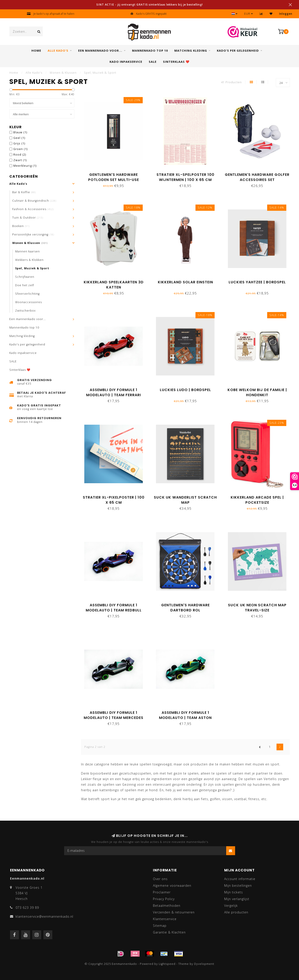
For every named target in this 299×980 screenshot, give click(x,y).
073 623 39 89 (27, 908)
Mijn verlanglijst (237, 899)
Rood (20, 155)
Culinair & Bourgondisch (34, 201)
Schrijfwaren (25, 277)
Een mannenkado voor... (100, 51)
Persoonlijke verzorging (33, 234)
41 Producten (231, 82)
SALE (153, 62)
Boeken (21, 226)
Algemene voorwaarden (172, 886)
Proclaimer (162, 892)
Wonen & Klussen (30, 243)
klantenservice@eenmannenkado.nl (44, 916)
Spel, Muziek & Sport (32, 268)
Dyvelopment (204, 964)
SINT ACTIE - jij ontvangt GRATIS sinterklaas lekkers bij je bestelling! (150, 5)
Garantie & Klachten (169, 932)
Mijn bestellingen (238, 886)
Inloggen (286, 14)
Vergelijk (231, 906)
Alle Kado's (58, 51)
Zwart (20, 160)
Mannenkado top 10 (150, 51)
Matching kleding (191, 51)
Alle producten (236, 912)
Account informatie (240, 879)
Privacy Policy (164, 899)
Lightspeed (167, 964)
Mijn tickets (234, 892)
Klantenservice (165, 919)
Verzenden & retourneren (174, 912)
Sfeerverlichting (27, 294)
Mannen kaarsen (27, 251)
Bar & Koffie (24, 192)
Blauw (20, 132)
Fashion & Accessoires (33, 209)
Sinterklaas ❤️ (176, 62)
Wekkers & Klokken (29, 260)
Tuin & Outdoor (28, 218)
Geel (19, 138)
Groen (20, 149)
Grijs (19, 143)
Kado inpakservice (126, 62)
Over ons (160, 879)
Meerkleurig (25, 166)
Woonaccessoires (28, 302)
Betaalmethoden (167, 906)
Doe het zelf (25, 285)
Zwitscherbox (25, 311)
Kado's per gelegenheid (238, 51)
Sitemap (160, 926)
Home (36, 51)
